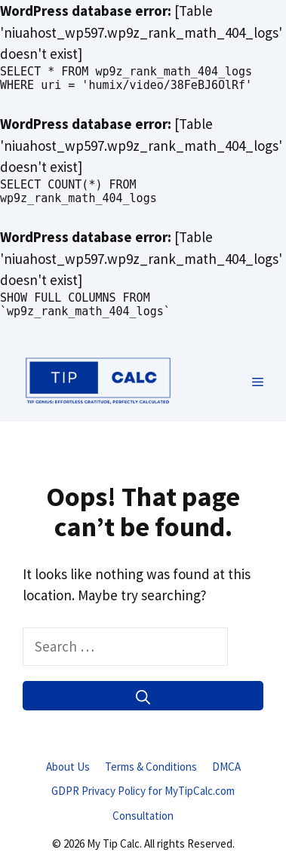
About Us (68, 767)
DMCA (226, 767)
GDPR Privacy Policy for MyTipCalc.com (143, 791)
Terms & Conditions (151, 767)
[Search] (143, 696)
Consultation (143, 816)
